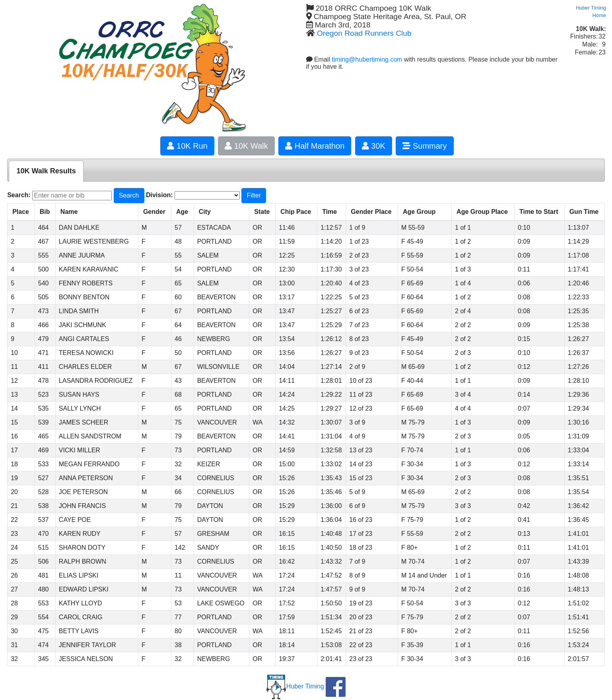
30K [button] (374, 146)
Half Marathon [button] (315, 146)
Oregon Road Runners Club (364, 33)
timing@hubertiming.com (367, 59)
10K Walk (246, 146)
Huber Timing (295, 686)
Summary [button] (425, 146)
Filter (254, 195)
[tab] (46, 171)
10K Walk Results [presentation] (46, 171)
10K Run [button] (187, 146)
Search (129, 195)
